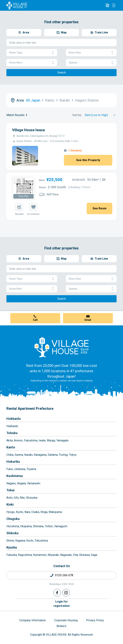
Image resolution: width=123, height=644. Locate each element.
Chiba (10, 455)
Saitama (53, 455)
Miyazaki (53, 555)
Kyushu (12, 547)
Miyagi (51, 440)
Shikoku (12, 533)
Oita (75, 555)
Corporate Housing (66, 620)
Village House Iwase (28, 130)
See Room (100, 208)
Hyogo (11, 512)
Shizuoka (32, 498)
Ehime (10, 541)
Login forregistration (61, 604)
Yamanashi (34, 483)
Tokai (11, 490)
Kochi (30, 541)
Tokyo (73, 455)
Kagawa (20, 541)
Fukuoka (12, 555)
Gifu (16, 498)
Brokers (61, 626)
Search (62, 72)
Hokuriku (13, 462)
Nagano (11, 483)
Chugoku (13, 519)
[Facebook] (57, 593)
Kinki (10, 504)
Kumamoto (40, 555)
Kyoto (19, 512)
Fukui (10, 469)
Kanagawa (40, 455)
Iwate (42, 440)
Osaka (35, 512)
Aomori (18, 440)
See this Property (88, 160)
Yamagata (62, 440)
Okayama (26, 526)
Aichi (9, 498)
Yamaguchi (61, 526)
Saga (94, 555)
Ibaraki (28, 455)
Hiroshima (13, 526)
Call (35, 320)
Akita (10, 440)
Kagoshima (25, 555)
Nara (27, 512)
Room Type (32, 53)
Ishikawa (20, 469)
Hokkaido (14, 419)
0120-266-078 (64, 575)
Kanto (11, 447)
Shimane (38, 526)
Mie (22, 498)
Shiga (44, 512)
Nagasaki (66, 555)
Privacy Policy (95, 620)
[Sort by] (101, 115)
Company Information (32, 620)
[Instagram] (66, 593)
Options (91, 63)
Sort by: (77, 115)
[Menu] (114, 5)
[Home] (62, 347)
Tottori (49, 526)
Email (88, 320)
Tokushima (41, 541)
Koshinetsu (15, 476)
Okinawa (84, 555)
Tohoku (12, 433)
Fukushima (31, 440)
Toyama (31, 469)
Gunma (19, 455)
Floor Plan (23, 196)
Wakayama (55, 512)
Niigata (21, 483)
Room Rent (32, 63)
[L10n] (107, 5)
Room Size (91, 53)
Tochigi (63, 455)
